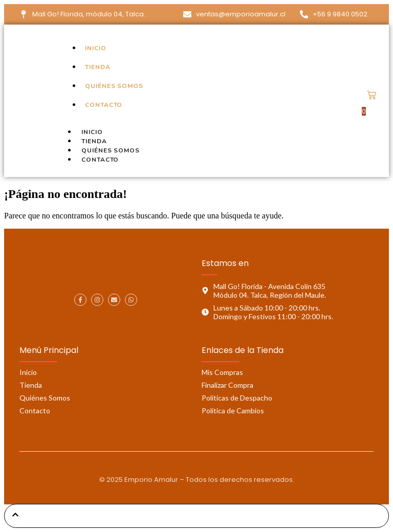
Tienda (31, 385)
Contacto (100, 160)
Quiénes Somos (45, 398)
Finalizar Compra (227, 385)
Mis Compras (222, 372)
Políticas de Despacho (237, 398)
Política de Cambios (233, 411)
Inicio (28, 372)
